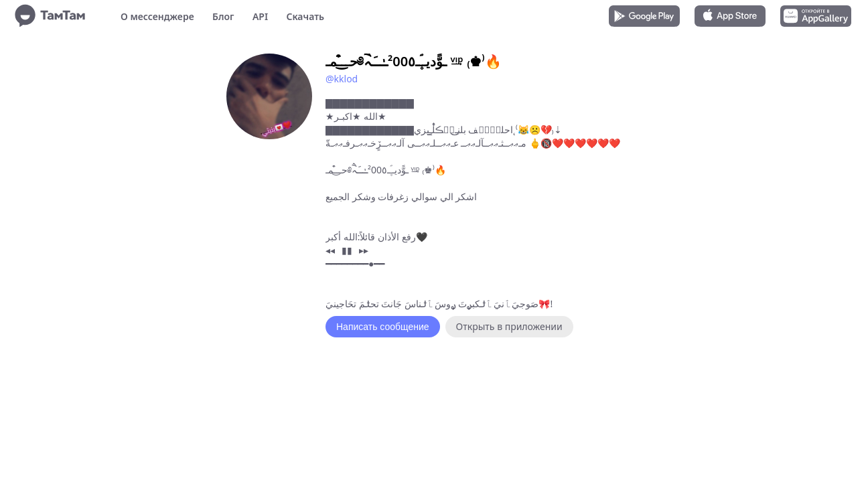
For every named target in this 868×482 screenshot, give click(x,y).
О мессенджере (157, 16)
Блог (223, 16)
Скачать (305, 16)
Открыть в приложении (509, 326)
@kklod (342, 79)
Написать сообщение (383, 327)
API (260, 16)
